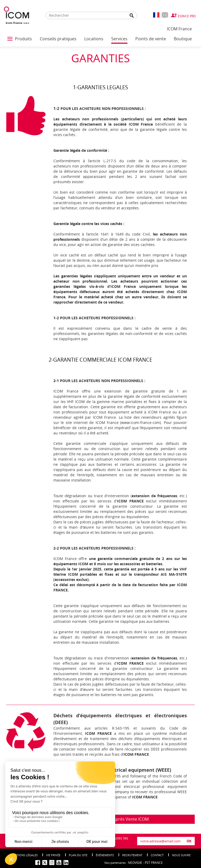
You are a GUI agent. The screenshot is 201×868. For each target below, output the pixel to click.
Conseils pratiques (58, 39)
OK (189, 841)
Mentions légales (24, 855)
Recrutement (132, 855)
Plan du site (78, 855)
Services (119, 39)
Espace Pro (187, 16)
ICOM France (179, 29)
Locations (94, 39)
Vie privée (53, 855)
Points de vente (151, 39)
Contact (157, 855)
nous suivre (181, 855)
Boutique (183, 39)
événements (105, 855)
